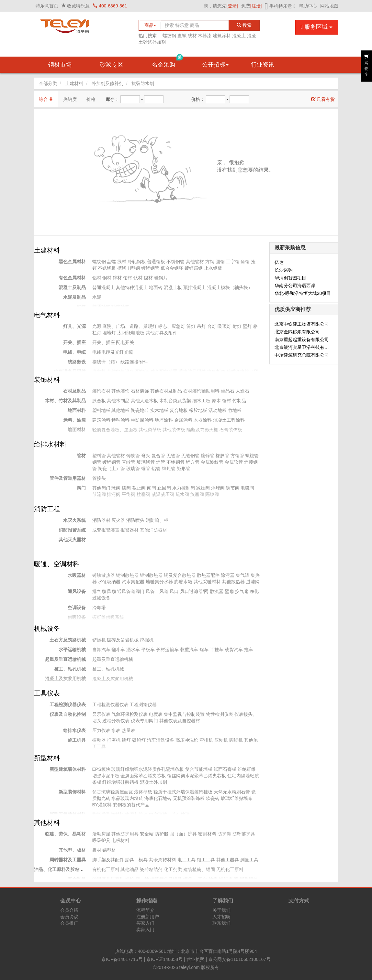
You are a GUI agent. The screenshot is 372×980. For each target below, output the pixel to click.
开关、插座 (74, 342)
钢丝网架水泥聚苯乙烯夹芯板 (197, 776)
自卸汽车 (101, 650)
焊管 (161, 462)
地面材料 (77, 410)
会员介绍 (69, 910)
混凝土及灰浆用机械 (65, 679)
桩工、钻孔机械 (70, 669)
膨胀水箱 (183, 582)
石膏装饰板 (231, 430)
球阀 (116, 488)
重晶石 (228, 391)
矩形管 (184, 468)
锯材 (227, 401)
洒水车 (133, 650)
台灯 (212, 326)
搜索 (244, 25)
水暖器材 (77, 575)
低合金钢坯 (172, 268)
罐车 (204, 650)
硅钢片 (161, 278)
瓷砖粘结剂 (151, 869)
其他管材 (195, 262)
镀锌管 (208, 456)
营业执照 (196, 959)
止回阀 (164, 488)
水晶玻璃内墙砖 (127, 798)
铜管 (146, 468)
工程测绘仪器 (143, 705)
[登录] (232, 6)
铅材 (128, 278)
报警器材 (130, 530)
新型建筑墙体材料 (68, 769)
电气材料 (47, 315)
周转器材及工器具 (68, 860)
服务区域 (317, 27)
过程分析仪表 (116, 721)
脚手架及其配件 (108, 860)
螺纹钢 (169, 36)
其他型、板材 (72, 850)
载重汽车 (189, 650)
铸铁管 (133, 456)
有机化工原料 (106, 869)
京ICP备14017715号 (122, 959)
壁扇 (229, 591)
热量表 (129, 730)
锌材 (117, 278)
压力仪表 (101, 730)
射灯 (237, 326)
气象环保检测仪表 (130, 714)
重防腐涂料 (142, 420)
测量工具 (249, 860)
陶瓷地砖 (140, 410)
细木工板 (201, 401)
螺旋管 (252, 456)
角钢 (245, 262)
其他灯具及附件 (162, 333)
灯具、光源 (74, 326)
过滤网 (253, 582)
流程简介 (145, 910)
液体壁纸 (143, 792)
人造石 (242, 391)
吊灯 (201, 326)
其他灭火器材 (72, 540)
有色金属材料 (72, 278)
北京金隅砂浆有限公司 (297, 332)
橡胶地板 (198, 410)
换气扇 (242, 591)
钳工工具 (206, 860)
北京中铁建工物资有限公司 (302, 324)
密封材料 (207, 834)
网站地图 (329, 6)
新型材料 (47, 758)
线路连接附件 (134, 362)
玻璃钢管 (146, 462)
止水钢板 (213, 268)
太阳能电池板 (131, 333)
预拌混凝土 (195, 287)
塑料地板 (101, 410)
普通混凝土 (104, 287)
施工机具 (77, 740)
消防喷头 (135, 520)
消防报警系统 (72, 530)
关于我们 (221, 910)
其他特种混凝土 (132, 287)
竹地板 (235, 410)
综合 (46, 99)
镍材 (148, 278)
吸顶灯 (224, 326)
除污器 (228, 575)
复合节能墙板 (199, 769)
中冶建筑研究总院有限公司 (302, 355)
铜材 (107, 278)
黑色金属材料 (72, 262)
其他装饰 (120, 391)
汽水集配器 (133, 582)
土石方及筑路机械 (68, 640)
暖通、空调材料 (57, 564)
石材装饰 (140, 391)
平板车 (148, 650)
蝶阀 (126, 488)
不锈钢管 (175, 262)
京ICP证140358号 (164, 959)
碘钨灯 (139, 740)
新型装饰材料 (72, 792)
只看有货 (323, 99)
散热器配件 (208, 575)
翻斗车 (118, 650)
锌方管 (193, 462)
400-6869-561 (110, 6)
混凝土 (239, 36)
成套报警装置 (106, 530)
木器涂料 (203, 420)
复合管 (158, 456)
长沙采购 (284, 270)
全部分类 (48, 83)
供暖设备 (77, 617)
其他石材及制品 (166, 391)
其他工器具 (228, 860)
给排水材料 (50, 444)
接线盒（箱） (106, 362)
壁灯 (247, 326)
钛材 (138, 278)
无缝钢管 (190, 456)
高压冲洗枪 (187, 740)
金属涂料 (183, 420)
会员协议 (69, 917)
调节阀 (233, 488)
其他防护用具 (125, 834)
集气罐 (242, 575)
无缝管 (173, 456)
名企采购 (167, 62)
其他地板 (120, 410)
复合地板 (179, 410)
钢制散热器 (127, 575)
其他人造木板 (144, 401)
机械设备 (47, 629)
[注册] (256, 6)
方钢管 (237, 456)
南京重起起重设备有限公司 (302, 339)
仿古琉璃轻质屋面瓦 (113, 792)
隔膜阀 (212, 494)
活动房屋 (101, 834)
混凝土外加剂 (153, 782)
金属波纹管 (212, 462)
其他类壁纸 (150, 430)
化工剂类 (173, 869)
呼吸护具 (101, 840)
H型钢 (134, 268)
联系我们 (221, 923)
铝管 (156, 468)
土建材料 (74, 83)
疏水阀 (182, 494)
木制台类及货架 (175, 401)
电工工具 (186, 860)
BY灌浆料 (102, 805)
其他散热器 (233, 582)
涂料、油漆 (74, 420)
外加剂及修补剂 (107, 83)
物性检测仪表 (220, 714)
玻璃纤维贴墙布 (237, 798)
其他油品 (130, 869)
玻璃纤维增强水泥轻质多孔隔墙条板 (148, 769)
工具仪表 (47, 693)
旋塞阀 (197, 494)
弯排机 (206, 740)
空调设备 (77, 608)
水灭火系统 (74, 520)
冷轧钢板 (137, 262)
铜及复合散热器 (180, 575)
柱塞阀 (143, 494)
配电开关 (125, 342)
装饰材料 (47, 380)
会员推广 (69, 923)
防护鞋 (224, 834)
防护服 (162, 834)
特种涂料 (120, 420)
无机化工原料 (230, 869)
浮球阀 (218, 488)
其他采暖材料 (207, 582)
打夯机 (114, 740)
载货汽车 (234, 650)
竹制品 (239, 401)
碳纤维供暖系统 (108, 617)
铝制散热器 (151, 575)
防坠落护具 (244, 834)
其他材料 (47, 823)
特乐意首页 (47, 6)
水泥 (97, 297)
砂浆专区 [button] (112, 65)
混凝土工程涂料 (229, 420)
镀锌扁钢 (194, 268)
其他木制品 (118, 401)
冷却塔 (99, 608)
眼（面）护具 (183, 834)
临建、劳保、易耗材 (65, 834)
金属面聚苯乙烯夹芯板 (143, 776)
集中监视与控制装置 (184, 714)
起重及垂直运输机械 (65, 659)
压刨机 (221, 740)
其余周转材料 (163, 860)
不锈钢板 (107, 268)
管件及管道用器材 (68, 478)
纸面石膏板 (225, 769)
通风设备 (77, 591)
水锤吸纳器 (109, 582)
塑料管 (99, 456)
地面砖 (156, 287)
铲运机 (99, 640)
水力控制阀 (184, 488)
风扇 (111, 591)
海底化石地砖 (158, 798)
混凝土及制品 (72, 287)
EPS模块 (101, 769)
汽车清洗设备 (161, 740)
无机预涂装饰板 (189, 798)
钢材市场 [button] (60, 65)
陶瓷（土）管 (111, 468)
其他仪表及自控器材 (180, 721)
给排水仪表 (74, 730)
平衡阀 (129, 494)
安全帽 (147, 834)
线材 (192, 36)
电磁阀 (247, 488)
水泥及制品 (74, 297)
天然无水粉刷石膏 (232, 792)
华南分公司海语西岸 (295, 285)
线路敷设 (77, 362)
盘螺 (182, 36)
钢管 (97, 462)
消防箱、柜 (157, 520)
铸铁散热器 (104, 575)
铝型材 (109, 850)
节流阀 (99, 494)
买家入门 (145, 923)
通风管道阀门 (131, 591)
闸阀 (152, 488)
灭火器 (118, 520)
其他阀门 (101, 488)
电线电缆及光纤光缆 (113, 352)
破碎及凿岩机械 (123, 640)
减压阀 (203, 488)
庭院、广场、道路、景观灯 (130, 326)
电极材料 (120, 840)
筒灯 (191, 326)
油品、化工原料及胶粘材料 (61, 869)
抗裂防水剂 (143, 83)
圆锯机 (236, 740)
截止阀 (139, 488)
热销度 (70, 99)
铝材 (97, 278)
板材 (97, 850)
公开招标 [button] (215, 65)
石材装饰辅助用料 (201, 391)
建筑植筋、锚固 (199, 869)
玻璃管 (133, 468)
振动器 (99, 740)
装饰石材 (101, 391)
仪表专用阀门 (144, 721)
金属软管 (234, 462)
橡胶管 (222, 456)
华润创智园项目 (290, 278)
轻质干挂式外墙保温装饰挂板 (183, 792)
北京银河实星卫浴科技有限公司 (306, 347)
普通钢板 (156, 262)
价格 (91, 99)
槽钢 (122, 268)
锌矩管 (169, 468)
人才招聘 (221, 917)
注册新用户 (148, 917)
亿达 (279, 262)
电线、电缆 (74, 352)
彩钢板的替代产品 (131, 805)
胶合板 (99, 401)
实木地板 (159, 410)
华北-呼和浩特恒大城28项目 (303, 293)
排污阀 (114, 494)
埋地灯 (109, 333)
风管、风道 (157, 591)
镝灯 (126, 740)
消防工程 (47, 509)
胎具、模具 (136, 860)
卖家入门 (145, 930)
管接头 (99, 478)
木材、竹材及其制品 (65, 401)
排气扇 (99, 591)
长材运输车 (167, 650)
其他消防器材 (153, 530)
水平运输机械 (72, 650)
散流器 (217, 591)
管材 (81, 456)
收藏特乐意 (78, 6)
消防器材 (101, 520)
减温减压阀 (163, 494)
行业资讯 (263, 65)
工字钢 (233, 262)
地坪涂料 (164, 420)
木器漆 (205, 36)
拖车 (249, 650)
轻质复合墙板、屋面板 (115, 430)
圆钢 (220, 262)
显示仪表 (101, 714)
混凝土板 (173, 287)
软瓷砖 (213, 798)
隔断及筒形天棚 (202, 430)
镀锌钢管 (150, 268)
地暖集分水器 (159, 582)
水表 (116, 730)
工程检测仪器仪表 (68, 705)
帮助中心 (308, 6)
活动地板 (218, 410)
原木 (216, 401)
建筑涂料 (222, 36)
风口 (174, 591)
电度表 (156, 714)
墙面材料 (77, 430)
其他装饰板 (174, 430)
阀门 (81, 488)
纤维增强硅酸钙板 (120, 782)
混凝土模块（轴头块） (230, 287)
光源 (97, 326)
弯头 (146, 456)
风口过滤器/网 (194, 591)
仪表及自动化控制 (68, 714)
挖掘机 (147, 640)
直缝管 (129, 462)
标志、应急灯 (172, 326)
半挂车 (217, 650)
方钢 (210, 262)
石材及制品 (74, 391)
